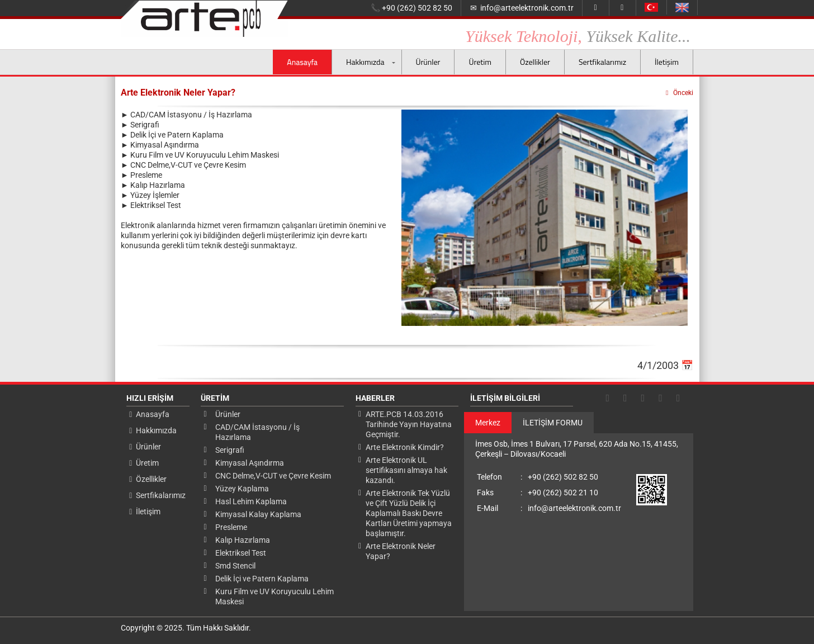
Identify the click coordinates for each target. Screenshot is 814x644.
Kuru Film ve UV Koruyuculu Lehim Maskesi (275, 596)
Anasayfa (302, 62)
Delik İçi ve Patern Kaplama (262, 579)
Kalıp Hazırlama (243, 540)
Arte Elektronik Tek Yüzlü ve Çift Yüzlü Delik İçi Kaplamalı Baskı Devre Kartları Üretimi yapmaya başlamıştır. (409, 513)
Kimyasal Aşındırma (250, 463)
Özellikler (535, 62)
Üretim (480, 62)
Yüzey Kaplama (242, 489)
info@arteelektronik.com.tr (522, 8)
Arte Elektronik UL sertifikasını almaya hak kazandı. (406, 470)
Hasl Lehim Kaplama (251, 501)
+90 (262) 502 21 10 (538, 493)
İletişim (667, 62)
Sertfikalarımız (602, 62)
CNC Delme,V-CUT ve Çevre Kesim (273, 476)
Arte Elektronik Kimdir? (405, 447)
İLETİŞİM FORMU (553, 423)
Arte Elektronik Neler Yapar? (401, 551)
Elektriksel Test (241, 553)
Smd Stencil (235, 566)
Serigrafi (230, 450)
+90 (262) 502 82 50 (411, 8)
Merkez (488, 423)
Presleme (231, 527)
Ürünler (428, 62)
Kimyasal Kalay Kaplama (258, 514)
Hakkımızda (365, 62)
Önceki (678, 93)
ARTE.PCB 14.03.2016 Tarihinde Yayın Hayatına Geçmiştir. (409, 424)
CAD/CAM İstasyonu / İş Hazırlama (257, 432)
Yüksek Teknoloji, (578, 37)
